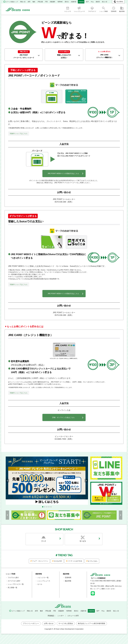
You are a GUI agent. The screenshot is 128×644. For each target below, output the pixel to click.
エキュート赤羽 (73, 616)
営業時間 (68, 578)
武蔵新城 (81, 2)
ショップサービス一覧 (16, 584)
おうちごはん (93, 561)
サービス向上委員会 (66, 623)
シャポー (61, 616)
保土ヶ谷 (105, 2)
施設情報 (68, 581)
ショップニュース (44, 581)
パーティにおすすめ (75, 561)
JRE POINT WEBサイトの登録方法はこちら (63, 173)
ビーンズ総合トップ (12, 2)
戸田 (46, 2)
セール (40, 584)
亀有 (34, 2)
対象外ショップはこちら (19, 134)
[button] (43, 507)
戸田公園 (40, 2)
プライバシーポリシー (31, 623)
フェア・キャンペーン (40, 561)
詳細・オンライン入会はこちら (63, 417)
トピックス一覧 (43, 578)
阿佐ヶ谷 (23, 2)
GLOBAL (120, 2)
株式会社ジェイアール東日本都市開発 (92, 623)
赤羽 (29, 2)
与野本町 (60, 2)
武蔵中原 (74, 2)
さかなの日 (58, 561)
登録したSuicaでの (64, 56)
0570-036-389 (60, 202)
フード (44, 541)
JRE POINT (24, 56)
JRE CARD (104, 56)
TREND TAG (65, 555)
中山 (92, 2)
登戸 (87, 2)
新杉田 (98, 2)
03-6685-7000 (60, 439)
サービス (83, 541)
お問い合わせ (49, 623)
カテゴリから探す (14, 581)
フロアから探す (13, 578)
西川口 (67, 2)
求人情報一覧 (12, 588)
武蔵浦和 (52, 2)
